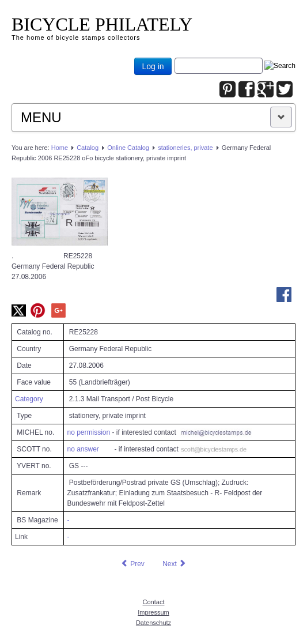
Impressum (153, 612)
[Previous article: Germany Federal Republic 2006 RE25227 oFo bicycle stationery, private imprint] (132, 564)
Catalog (88, 148)
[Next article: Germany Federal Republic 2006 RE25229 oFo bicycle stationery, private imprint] (175, 564)
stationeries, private (185, 148)
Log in (153, 66)
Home (60, 148)
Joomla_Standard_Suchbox (175, 58)
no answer (83, 449)
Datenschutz (153, 623)
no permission (88, 432)
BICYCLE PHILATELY (102, 24)
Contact (154, 602)
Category (29, 399)
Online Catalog (128, 148)
